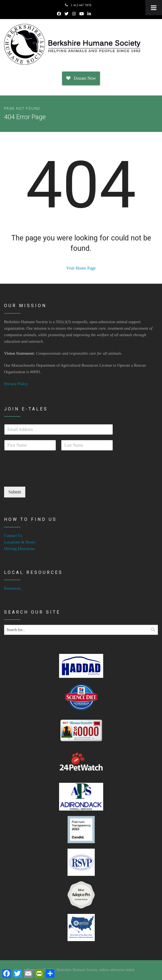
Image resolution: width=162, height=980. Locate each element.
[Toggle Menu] (154, 8)
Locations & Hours (20, 542)
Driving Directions (19, 549)
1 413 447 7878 (78, 5)
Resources (13, 588)
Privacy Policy (16, 384)
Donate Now (81, 78)
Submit (15, 492)
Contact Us (13, 536)
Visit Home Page (81, 268)
